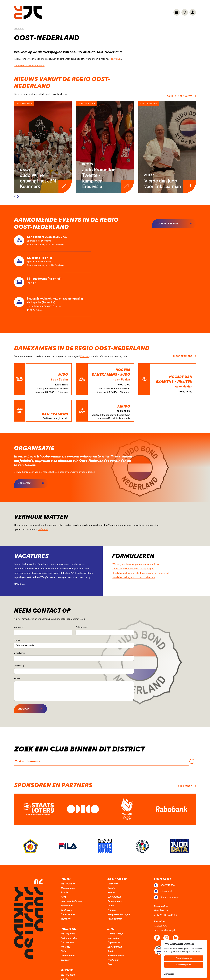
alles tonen (185, 786)
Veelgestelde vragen (118, 914)
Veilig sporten (115, 919)
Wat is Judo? (68, 884)
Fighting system (69, 938)
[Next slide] (18, 197)
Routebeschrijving (170, 897)
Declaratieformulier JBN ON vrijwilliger (135, 568)
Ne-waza (66, 947)
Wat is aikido (68, 975)
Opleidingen (114, 897)
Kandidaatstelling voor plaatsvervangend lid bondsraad (142, 573)
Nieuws (111, 892)
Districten (19, 29)
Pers (110, 964)
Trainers (112, 910)
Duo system (67, 942)
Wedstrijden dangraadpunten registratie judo (137, 564)
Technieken (67, 906)
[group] (43, 147)
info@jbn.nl (166, 891)
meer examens (183, 356)
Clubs (110, 906)
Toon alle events (167, 224)
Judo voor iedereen (71, 901)
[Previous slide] (15, 197)
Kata (63, 897)
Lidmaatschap (115, 934)
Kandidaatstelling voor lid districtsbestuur (135, 577)
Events (111, 888)
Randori (65, 892)
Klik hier (85, 357)
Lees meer (24, 483)
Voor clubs (113, 938)
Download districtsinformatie (31, 65)
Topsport (65, 919)
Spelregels (66, 910)
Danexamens (68, 914)
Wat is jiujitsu (68, 934)
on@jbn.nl (116, 59)
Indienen (24, 709)
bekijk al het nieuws (179, 96)
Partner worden (116, 956)
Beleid (111, 951)
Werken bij (113, 960)
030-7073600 (168, 885)
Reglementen (114, 947)
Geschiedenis (68, 888)
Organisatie (114, 942)
